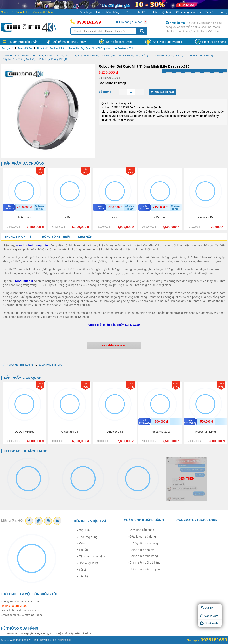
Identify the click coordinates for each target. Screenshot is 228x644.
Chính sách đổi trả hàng (144, 563)
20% (40, 387)
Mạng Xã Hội (12, 520)
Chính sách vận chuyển (144, 569)
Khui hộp (85, 237)
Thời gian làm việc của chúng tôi (29, 594)
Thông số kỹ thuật (55, 237)
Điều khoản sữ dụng (142, 537)
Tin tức (82, 550)
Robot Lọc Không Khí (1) (53, 59)
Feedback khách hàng (26, 451)
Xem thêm (187, 479)
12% (131, 173)
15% (40, 173)
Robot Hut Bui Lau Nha (21, 365)
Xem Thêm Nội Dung (114, 345)
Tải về (209, 12)
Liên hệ (83, 576)
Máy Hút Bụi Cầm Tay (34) (54, 56)
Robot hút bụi (23, 12)
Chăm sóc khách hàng (144, 520)
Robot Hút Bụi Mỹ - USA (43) (170, 56)
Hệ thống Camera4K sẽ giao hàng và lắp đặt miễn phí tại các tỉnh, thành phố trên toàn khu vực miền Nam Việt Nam (194, 27)
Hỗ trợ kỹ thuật (162, 12)
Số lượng (105, 92)
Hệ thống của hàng (20, 628)
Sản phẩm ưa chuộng (24, 163)
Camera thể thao (43, 12)
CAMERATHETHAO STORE (197, 520)
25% (85, 387)
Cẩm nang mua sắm (189, 12)
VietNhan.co (64, 640)
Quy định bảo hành (141, 530)
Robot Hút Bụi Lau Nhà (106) (19, 56)
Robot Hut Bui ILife (50, 365)
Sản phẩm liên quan (23, 378)
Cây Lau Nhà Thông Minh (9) (19, 59)
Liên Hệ (222, 12)
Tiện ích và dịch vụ (90, 521)
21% (131, 387)
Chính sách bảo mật (142, 550)
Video (130, 12)
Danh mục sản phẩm (24, 42)
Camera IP (7, 12)
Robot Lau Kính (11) (201, 56)
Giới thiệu (86, 12)
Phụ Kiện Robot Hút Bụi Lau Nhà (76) (94, 56)
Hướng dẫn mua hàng (143, 543)
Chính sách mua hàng (143, 556)
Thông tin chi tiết (19, 237)
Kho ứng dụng (87, 537)
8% (85, 173)
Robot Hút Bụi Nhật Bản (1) (135, 56)
